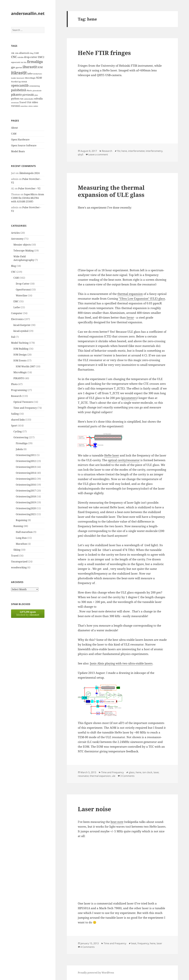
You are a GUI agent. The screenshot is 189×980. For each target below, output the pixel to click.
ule (114, 776)
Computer (17, 313)
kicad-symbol (21, 331)
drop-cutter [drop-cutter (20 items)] (31, 57)
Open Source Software (24, 145)
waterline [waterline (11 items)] (24, 106)
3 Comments (127, 776)
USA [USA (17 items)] (29, 102)
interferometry (154, 151)
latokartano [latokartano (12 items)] (38, 74)
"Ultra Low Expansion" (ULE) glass (142, 299)
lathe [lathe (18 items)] (30, 73)
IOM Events (20, 361)
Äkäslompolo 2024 (29, 173)
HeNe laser (112, 455)
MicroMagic (20, 372)
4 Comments (88, 947)
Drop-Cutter (23, 284)
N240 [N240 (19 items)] (39, 78)
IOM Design (20, 355)
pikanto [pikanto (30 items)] (16, 95)
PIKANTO (19, 378)
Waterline (21, 295)
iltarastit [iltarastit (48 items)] (30, 67)
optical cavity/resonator (124, 460)
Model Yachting (20, 343)
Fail (13, 337)
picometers (129, 398)
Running (18, 526)
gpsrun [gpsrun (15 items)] (19, 67)
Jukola (19, 449)
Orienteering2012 (26, 461)
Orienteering (21, 437)
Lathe (17, 307)
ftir (119, 151)
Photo (14, 384)
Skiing (17, 550)
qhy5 (81, 154)
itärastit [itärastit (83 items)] (19, 73)
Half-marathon (24, 532)
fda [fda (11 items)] (25, 62)
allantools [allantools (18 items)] (24, 53)
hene (124, 151)
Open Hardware (20, 140)
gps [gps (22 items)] (13, 67)
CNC (13, 272)
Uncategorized (19, 562)
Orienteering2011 (26, 455)
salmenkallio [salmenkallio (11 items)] (29, 99)
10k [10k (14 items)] (13, 53)
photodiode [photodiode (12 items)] (37, 91)
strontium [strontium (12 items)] (15, 103)
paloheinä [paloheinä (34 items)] (19, 90)
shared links (18, 420)
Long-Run (21, 538)
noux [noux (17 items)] (24, 81)
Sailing (15, 414)
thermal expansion (130, 294)
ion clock (147, 772)
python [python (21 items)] (15, 99)
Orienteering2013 (26, 467)
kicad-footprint (22, 325)
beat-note (117, 822)
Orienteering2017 (26, 491)
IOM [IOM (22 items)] (40, 67)
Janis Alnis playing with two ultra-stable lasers (121, 663)
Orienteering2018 (26, 497)
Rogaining (21, 520)
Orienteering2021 (26, 514)
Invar (130, 318)
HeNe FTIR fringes (104, 53)
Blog (14, 266)
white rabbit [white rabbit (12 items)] (33, 106)
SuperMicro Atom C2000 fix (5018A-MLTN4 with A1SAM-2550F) (28, 198)
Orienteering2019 (26, 502)
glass (132, 772)
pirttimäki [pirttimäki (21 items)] (28, 95)
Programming (19, 390)
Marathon (21, 544)
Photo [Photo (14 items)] (29, 90)
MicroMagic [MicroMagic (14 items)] (30, 78)
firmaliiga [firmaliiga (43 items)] (35, 62)
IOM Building (21, 349)
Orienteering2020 (26, 508)
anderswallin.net (28, 13)
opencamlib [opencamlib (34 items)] (20, 85)
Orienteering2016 (26, 485)
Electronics (17, 319)
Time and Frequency (25, 408)
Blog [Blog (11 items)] (32, 53)
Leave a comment (98, 154)
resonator (83, 776)
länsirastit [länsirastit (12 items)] (20, 78)
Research (16, 396)
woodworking (19, 567)
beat (134, 943)
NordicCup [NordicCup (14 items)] (16, 82)
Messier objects (22, 245)
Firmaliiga (22, 443)
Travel (15, 556)
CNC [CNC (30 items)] (14, 57)
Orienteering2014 (26, 473)
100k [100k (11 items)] (17, 53)
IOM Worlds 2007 (26, 366)
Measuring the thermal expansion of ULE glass (111, 191)
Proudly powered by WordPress (96, 973)
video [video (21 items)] (35, 102)
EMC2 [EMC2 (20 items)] (41, 57)
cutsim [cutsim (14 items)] (20, 57)
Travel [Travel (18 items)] (23, 102)
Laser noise (94, 809)
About (14, 128)
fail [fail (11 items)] (22, 62)
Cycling (18, 431)
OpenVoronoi (23, 290)
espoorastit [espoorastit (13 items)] (16, 62)
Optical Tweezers (23, 402)
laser (156, 772)
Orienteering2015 (26, 479)
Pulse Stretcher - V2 (29, 188)
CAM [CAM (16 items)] (36, 53)
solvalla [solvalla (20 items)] (38, 99)
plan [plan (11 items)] (36, 95)
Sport (14, 426)
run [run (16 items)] (21, 99)
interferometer (136, 151)
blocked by (28, 613)
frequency (143, 943)
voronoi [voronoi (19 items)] (15, 106)
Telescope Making (24, 251)
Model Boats (18, 151)
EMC (16, 301)
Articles (15, 233)
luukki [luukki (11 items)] (14, 78)
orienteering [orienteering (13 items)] (34, 86)
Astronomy (17, 239)
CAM (14, 134)
